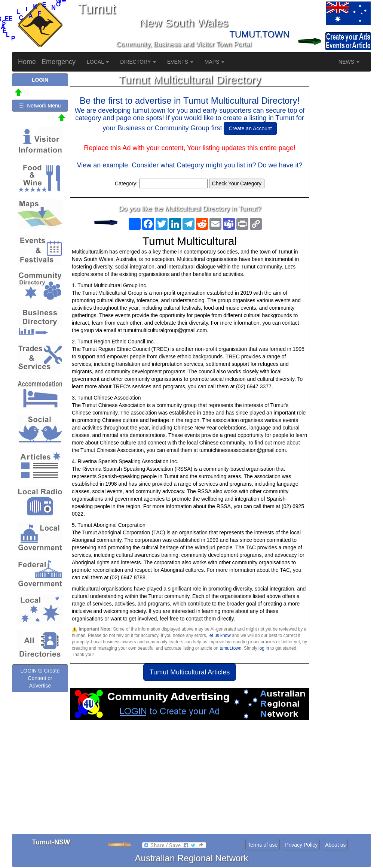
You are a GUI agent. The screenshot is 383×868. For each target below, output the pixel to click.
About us (335, 845)
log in (264, 648)
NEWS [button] (349, 62)
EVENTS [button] (180, 62)
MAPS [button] (215, 62)
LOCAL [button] (98, 62)
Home (27, 62)
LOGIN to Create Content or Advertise (40, 678)
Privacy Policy (301, 845)
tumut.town (230, 648)
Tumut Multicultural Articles (190, 672)
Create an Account (250, 128)
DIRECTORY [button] (138, 62)
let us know (219, 635)
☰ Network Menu (40, 106)
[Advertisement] (190, 780)
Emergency (59, 62)
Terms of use (263, 845)
